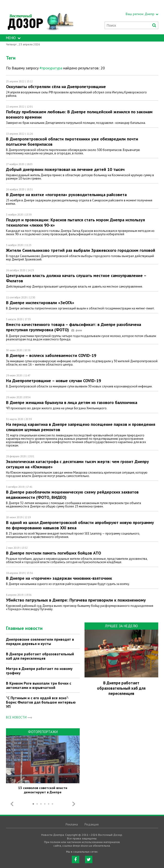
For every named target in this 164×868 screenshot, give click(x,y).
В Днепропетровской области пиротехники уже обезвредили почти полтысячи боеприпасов (72, 142)
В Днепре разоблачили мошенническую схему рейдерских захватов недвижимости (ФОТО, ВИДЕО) (72, 495)
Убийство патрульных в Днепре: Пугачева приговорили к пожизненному (76, 600)
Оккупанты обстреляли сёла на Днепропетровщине (56, 87)
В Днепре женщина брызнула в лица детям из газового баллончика (72, 402)
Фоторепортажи (43, 732)
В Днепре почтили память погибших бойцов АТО (54, 553)
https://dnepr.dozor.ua (40, 17)
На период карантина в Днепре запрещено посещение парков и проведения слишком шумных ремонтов (81, 427)
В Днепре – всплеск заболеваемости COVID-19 (51, 355)
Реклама (72, 824)
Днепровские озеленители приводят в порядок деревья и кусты (40, 641)
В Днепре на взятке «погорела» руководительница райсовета (66, 195)
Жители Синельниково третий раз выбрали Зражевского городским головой (81, 250)
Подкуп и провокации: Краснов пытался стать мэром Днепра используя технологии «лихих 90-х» (75, 222)
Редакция (92, 824)
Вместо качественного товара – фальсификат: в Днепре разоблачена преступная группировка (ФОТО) (74, 327)
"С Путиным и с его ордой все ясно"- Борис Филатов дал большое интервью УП (41, 702)
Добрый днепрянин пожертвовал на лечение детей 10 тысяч (65, 169)
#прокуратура (51, 68)
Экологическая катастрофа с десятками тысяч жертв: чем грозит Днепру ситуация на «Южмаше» (77, 464)
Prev (12, 804)
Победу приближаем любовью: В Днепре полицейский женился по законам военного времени (79, 114)
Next (74, 804)
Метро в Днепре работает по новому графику (39, 671)
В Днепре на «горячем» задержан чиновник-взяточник (59, 578)
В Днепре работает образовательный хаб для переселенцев (40, 656)
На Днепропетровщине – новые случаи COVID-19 (54, 381)
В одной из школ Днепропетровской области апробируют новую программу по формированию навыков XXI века (80, 525)
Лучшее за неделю (121, 626)
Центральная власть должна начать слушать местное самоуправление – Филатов (76, 278)
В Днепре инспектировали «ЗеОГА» (40, 303)
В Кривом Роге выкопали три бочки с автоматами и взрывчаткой (39, 685)
